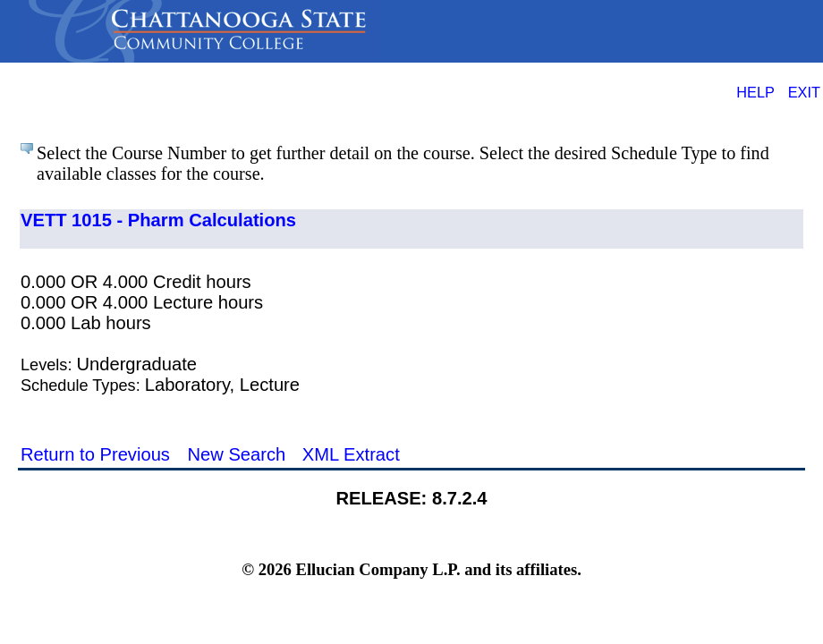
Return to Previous (95, 454)
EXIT (804, 92)
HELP (755, 92)
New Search (236, 454)
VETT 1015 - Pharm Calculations (158, 220)
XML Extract (351, 454)
